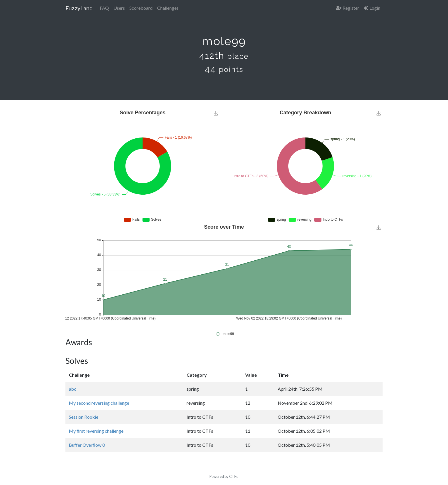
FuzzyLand (79, 8)
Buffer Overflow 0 (87, 445)
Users (119, 8)
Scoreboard (141, 8)
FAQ (104, 8)
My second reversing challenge (99, 403)
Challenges (168, 8)
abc (73, 389)
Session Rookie (84, 417)
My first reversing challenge (96, 431)
